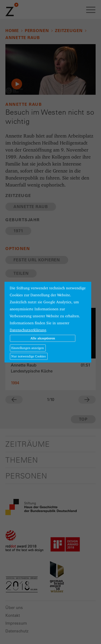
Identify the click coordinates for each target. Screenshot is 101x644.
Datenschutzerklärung (28, 330)
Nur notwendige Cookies (29, 356)
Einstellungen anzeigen (28, 348)
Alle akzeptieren (43, 338)
